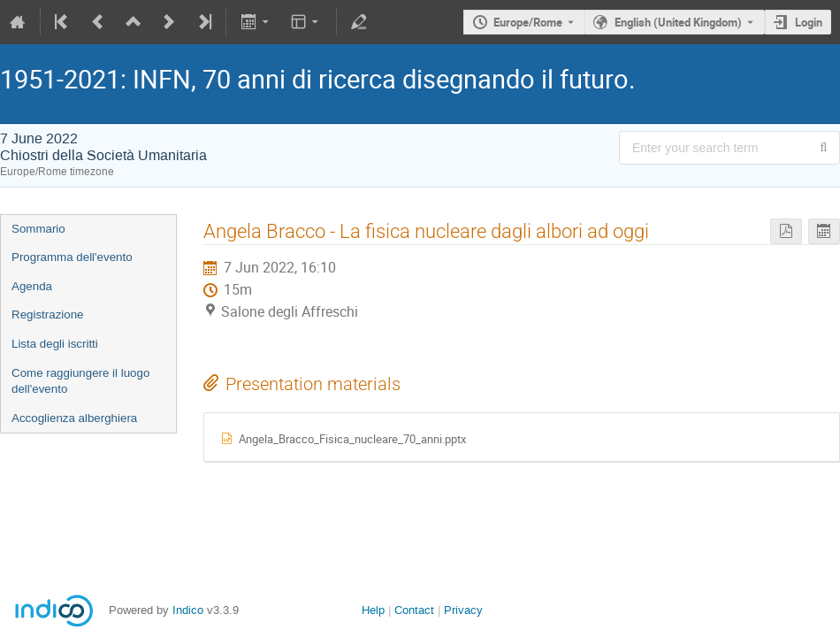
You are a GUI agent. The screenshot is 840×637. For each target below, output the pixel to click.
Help (373, 610)
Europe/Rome (528, 22)
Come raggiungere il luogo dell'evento (80, 381)
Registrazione (48, 315)
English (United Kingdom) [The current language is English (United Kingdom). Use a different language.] (678, 22)
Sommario (38, 229)
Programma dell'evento (72, 257)
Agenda (32, 286)
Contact (414, 610)
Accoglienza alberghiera (74, 418)
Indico (188, 610)
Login (809, 22)
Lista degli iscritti (55, 344)
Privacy (463, 610)
